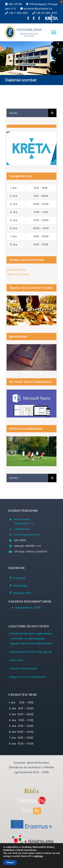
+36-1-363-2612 (17, 13)
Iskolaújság (20, 586)
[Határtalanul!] (32, 836)
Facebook (19, 578)
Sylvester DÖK (22, 593)
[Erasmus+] (32, 819)
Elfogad (10, 862)
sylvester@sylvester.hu (36, 9)
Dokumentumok (16, 270)
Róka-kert (17, 660)
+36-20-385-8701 (45, 13)
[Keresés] (52, 113)
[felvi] (32, 809)
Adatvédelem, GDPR (28, 608)
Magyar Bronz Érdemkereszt (28, 677)
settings (39, 856)
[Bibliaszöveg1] (32, 790)
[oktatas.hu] (32, 798)
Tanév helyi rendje (18, 274)
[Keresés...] (27, 113)
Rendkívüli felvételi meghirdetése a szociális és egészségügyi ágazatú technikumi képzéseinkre (32, 638)
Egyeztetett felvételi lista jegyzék (31, 652)
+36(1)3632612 (22, 529)
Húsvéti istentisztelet (24, 668)
